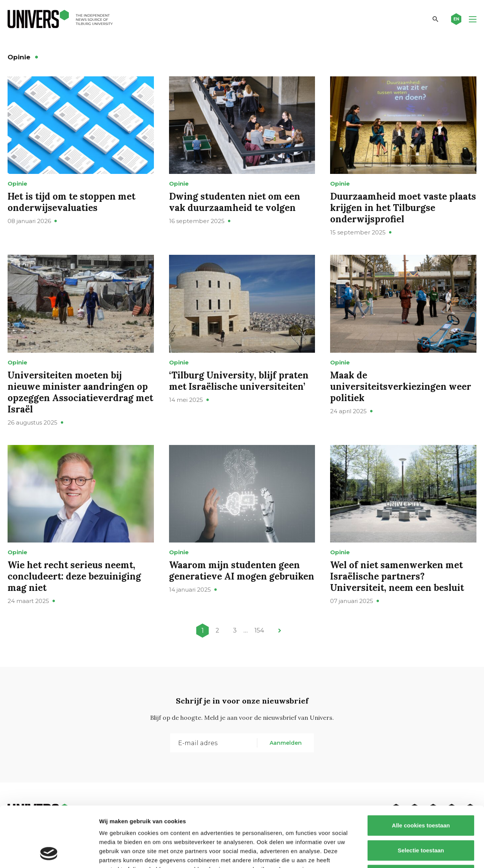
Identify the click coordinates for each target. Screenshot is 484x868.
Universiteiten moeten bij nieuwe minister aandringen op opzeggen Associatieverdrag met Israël (80, 392)
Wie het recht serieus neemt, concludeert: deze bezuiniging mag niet (74, 576)
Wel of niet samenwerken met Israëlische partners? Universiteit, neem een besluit (397, 576)
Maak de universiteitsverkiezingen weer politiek (401, 387)
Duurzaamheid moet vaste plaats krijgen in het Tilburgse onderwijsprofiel (403, 208)
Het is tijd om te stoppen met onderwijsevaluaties (71, 202)
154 (259, 630)
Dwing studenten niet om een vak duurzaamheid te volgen (235, 202)
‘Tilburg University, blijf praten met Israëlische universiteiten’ (239, 381)
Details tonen (409, 853)
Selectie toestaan (421, 794)
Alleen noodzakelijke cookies (421, 818)
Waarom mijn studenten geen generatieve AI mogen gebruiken (242, 571)
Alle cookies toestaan (421, 769)
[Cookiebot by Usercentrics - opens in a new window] (49, 853)
